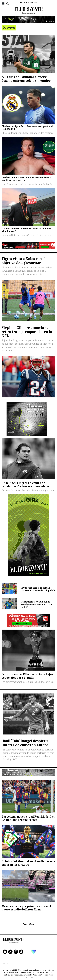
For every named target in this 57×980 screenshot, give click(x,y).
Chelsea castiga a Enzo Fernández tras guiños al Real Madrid (27, 128)
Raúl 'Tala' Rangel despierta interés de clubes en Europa (26, 743)
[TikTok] (21, 952)
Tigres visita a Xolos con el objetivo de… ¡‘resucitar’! (24, 261)
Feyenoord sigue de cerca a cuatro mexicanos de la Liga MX (38, 589)
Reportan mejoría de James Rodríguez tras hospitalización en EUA (37, 604)
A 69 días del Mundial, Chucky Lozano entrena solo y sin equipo (26, 79)
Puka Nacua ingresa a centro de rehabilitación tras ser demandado (25, 485)
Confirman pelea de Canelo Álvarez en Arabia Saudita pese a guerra (26, 179)
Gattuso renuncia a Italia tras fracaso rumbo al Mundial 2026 (26, 230)
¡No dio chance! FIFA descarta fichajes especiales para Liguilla (27, 676)
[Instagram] (16, 952)
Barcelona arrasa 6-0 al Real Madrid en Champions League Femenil (28, 818)
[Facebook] (5, 952)
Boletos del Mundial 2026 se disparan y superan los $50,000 (28, 863)
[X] (10, 952)
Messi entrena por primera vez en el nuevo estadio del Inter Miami (26, 908)
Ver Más (28, 924)
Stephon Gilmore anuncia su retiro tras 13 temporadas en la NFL (27, 332)
